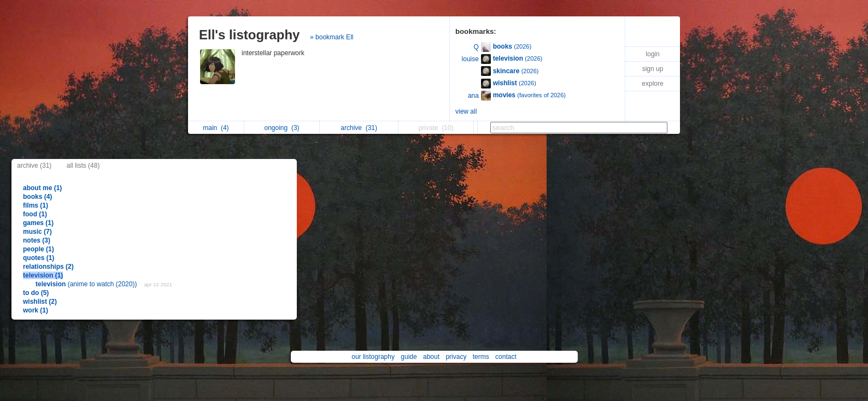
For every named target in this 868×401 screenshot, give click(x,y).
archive (359, 128)
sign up (653, 69)
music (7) (37, 232)
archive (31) (34, 166)
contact (506, 357)
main (216, 128)
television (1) (43, 275)
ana (473, 96)
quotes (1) (39, 258)
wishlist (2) (40, 302)
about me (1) (42, 188)
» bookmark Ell (332, 37)
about (431, 357)
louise (470, 59)
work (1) (36, 310)
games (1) (38, 223)
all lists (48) (83, 166)
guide (409, 357)
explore (652, 84)
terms (481, 357)
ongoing (282, 128)
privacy (456, 357)
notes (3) (37, 240)
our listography (373, 357)
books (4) (37, 197)
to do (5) (36, 293)
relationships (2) (48, 267)
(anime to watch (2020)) (87, 284)
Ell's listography (249, 35)
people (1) (39, 249)
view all (466, 111)
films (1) (36, 205)
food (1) (35, 214)
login (652, 54)
